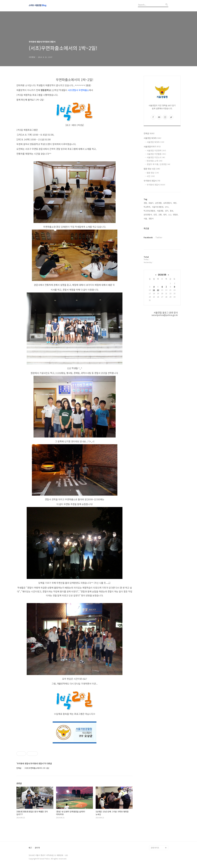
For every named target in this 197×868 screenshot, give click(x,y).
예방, (175, 203)
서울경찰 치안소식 (156, 157)
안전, (155, 215)
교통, (160, 215)
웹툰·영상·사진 (152, 169)
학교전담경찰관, (150, 211)
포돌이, (151, 203)
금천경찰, (159, 203)
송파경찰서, (168, 203)
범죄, (165, 215)
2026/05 (162, 275)
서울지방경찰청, (158, 207)
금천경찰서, (148, 215)
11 (154, 290)
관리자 (37, 848)
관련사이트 (155, 848)
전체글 (149, 133)
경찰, (146, 203)
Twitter (159, 237)
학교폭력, (147, 207)
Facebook (148, 237)
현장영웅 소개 (155, 161)
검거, (167, 211)
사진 (151, 176)
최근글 (146, 228)
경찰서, (151, 219)
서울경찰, (160, 211)
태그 (30, 848)
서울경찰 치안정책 (156, 150)
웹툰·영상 (153, 173)
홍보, (172, 211)
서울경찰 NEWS (152, 138)
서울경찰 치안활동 (156, 154)
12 (158, 290)
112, (170, 215)
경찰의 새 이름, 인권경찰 (158, 164)
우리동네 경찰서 (152, 181)
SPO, (167, 207)
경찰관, (176, 215)
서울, (146, 219)
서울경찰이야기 (152, 147)
